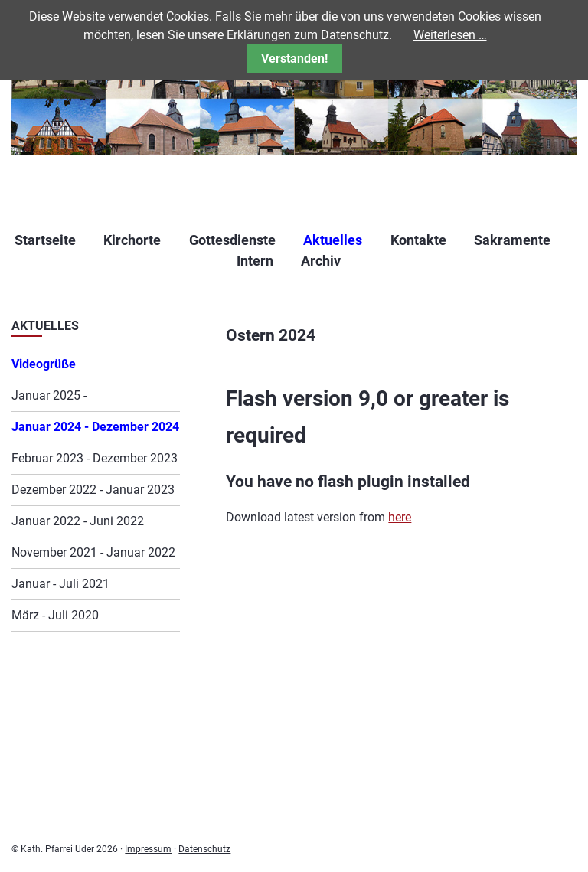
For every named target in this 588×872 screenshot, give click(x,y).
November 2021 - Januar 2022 (93, 552)
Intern (255, 261)
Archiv (321, 261)
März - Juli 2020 (55, 615)
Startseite (45, 240)
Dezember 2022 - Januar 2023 (93, 490)
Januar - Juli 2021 (60, 584)
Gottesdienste (232, 240)
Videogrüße (44, 364)
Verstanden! (294, 59)
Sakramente (512, 240)
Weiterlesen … (450, 35)
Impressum (148, 849)
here (400, 517)
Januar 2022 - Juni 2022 (78, 521)
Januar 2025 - (49, 395)
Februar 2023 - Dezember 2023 (95, 458)
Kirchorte (132, 240)
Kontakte (418, 240)
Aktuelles (333, 240)
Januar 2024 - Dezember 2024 (95, 427)
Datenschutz (204, 849)
